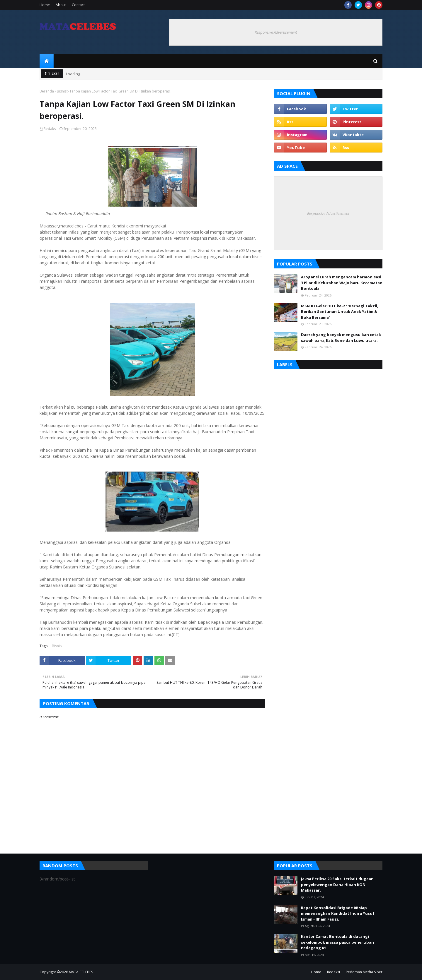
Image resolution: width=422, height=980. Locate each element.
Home (45, 5)
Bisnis (62, 91)
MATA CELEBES (81, 972)
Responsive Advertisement (276, 32)
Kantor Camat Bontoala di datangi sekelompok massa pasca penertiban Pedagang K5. (337, 942)
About (61, 5)
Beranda (47, 91)
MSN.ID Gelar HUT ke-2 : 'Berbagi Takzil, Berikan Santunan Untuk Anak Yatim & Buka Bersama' (340, 312)
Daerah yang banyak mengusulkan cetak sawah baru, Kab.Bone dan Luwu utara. (341, 337)
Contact (78, 5)
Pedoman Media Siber (364, 972)
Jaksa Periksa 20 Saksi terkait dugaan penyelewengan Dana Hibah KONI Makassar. (337, 884)
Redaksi (50, 129)
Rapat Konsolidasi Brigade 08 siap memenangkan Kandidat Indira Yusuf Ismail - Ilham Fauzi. (338, 913)
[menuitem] (47, 61)
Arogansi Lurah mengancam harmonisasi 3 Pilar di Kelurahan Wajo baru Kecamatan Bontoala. (342, 283)
